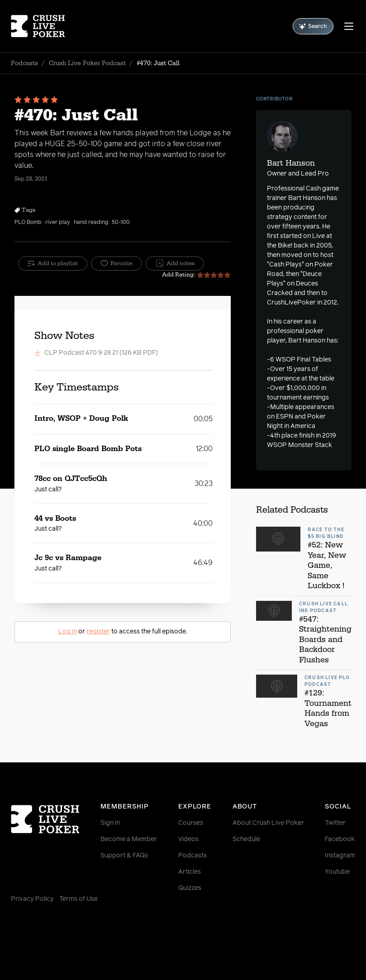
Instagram (340, 856)
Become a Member (129, 839)
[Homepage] (40, 26)
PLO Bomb (28, 223)
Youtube (337, 872)
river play (58, 223)
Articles (190, 872)
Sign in (110, 823)
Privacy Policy (32, 899)
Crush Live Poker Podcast (87, 63)
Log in (68, 632)
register (98, 632)
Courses (191, 823)
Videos (188, 839)
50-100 (121, 223)
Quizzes (190, 888)
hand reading (91, 223)
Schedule (246, 839)
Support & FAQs (124, 856)
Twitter (335, 823)
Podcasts (24, 63)
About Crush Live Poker (268, 823)
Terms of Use (78, 899)
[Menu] (349, 26)
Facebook (340, 839)
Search (313, 26)
